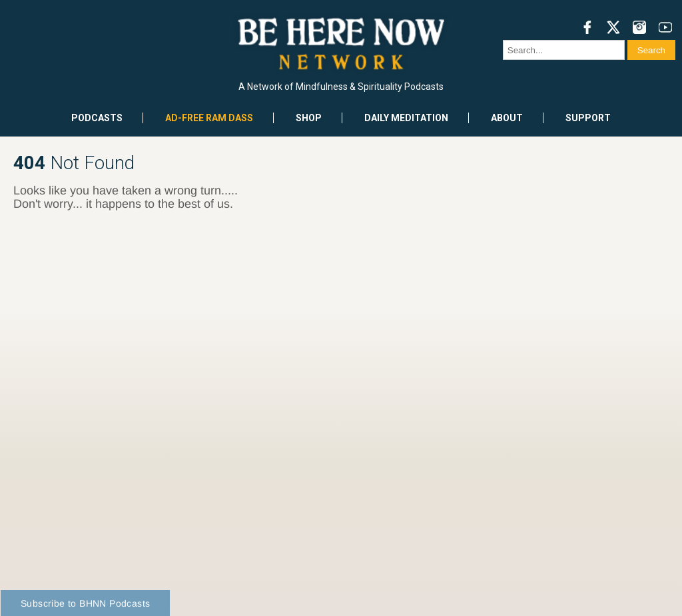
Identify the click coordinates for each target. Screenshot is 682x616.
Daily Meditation (406, 118)
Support (588, 118)
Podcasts (97, 118)
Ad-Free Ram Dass (209, 118)
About (507, 118)
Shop (309, 118)
